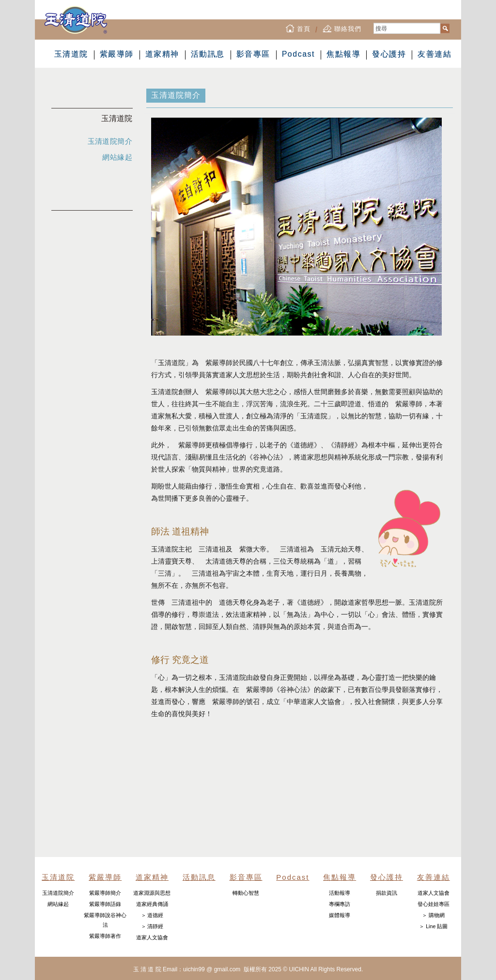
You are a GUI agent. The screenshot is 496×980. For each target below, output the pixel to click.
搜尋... (374, 23)
